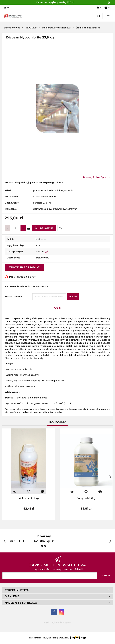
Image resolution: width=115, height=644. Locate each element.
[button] (108, 8)
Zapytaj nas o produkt (24, 267)
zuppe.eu (67, 622)
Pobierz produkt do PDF (20, 277)
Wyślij (73, 297)
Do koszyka (44, 228)
